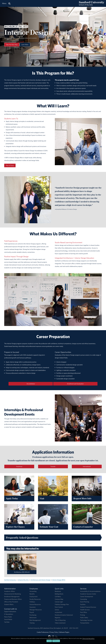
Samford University (10, 580)
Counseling (84, 599)
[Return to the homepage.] (92, 5)
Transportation (85, 623)
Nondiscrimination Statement (64, 615)
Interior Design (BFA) (59, 580)
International (87, 466)
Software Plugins (64, 632)
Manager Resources (36, 610)
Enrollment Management (12, 597)
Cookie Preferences (43, 632)
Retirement (33, 618)
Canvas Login (59, 602)
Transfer (53, 466)
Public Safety (84, 618)
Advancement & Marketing (13, 594)
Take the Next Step (12, 45)
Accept (49, 641)
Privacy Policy (54, 632)
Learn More (25, 45)
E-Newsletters (9, 614)
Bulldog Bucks (59, 594)
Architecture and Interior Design (40, 580)
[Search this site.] (9, 3)
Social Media (8, 619)
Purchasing (33, 615)
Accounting (33, 591)
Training (32, 623)
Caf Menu (58, 597)
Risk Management (35, 620)
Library (57, 610)
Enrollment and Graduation (75, 384)
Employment (33, 597)
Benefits (32, 594)
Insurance (33, 607)
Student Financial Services (88, 607)
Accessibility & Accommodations (90, 591)
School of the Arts (23, 580)
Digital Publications (10, 611)
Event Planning (85, 602)
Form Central (59, 607)
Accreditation (31, 384)
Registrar (58, 618)
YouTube (7, 622)
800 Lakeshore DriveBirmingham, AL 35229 (54, 628)
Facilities (83, 604)
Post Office (84, 612)
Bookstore (58, 591)
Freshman (19, 466)
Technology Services (86, 620)
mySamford (58, 612)
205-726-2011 (74, 628)
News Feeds (8, 617)
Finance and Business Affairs (13, 599)
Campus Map (59, 599)
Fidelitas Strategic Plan (62, 604)
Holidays (32, 602)
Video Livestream (60, 623)
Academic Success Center (88, 594)
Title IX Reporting (60, 620)
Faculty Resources (35, 599)
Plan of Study (10, 165)
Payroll (32, 612)
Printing (83, 615)
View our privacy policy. (88, 638)
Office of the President (11, 602)
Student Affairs (9, 604)
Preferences (56, 641)
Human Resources (35, 604)
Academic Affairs (10, 591)
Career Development (87, 597)
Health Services (85, 610)
